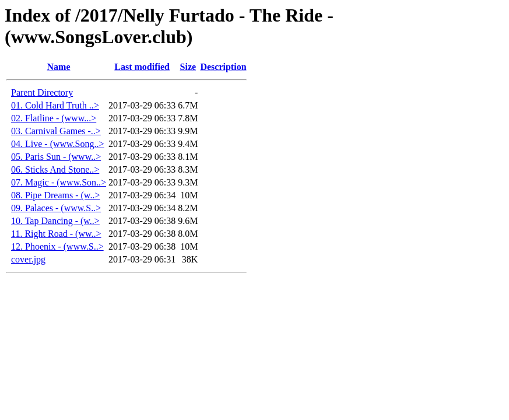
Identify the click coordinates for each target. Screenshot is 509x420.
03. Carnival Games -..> (56, 131)
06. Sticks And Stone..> (55, 169)
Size (188, 67)
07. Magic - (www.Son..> (59, 182)
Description (223, 67)
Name (59, 67)
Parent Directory (42, 92)
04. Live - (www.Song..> (58, 144)
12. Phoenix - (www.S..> (57, 246)
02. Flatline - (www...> (54, 118)
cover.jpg (28, 259)
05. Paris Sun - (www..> (56, 157)
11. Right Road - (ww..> (56, 234)
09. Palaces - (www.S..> (56, 208)
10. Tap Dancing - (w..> (55, 221)
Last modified (142, 67)
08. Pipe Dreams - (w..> (55, 195)
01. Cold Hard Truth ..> (55, 105)
